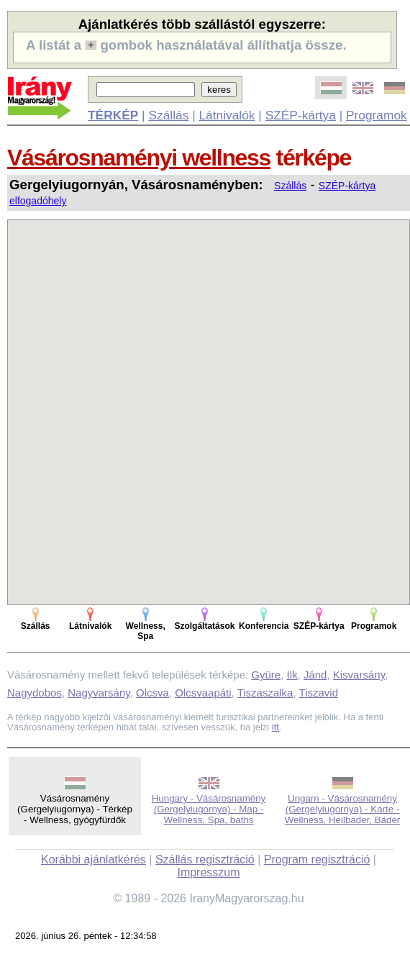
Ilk (292, 675)
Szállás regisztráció (205, 859)
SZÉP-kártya (301, 115)
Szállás (168, 115)
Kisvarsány (359, 675)
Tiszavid (319, 693)
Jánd (315, 675)
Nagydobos (35, 693)
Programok (377, 115)
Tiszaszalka (265, 693)
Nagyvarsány (99, 693)
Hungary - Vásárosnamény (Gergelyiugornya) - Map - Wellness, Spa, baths (209, 809)
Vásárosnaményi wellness (139, 158)
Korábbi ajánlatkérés (94, 859)
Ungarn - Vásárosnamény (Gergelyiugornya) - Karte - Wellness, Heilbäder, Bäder (343, 809)
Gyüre (266, 675)
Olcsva (152, 693)
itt (275, 727)
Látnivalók (227, 115)
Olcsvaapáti (203, 693)
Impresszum (208, 872)
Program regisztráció (317, 859)
